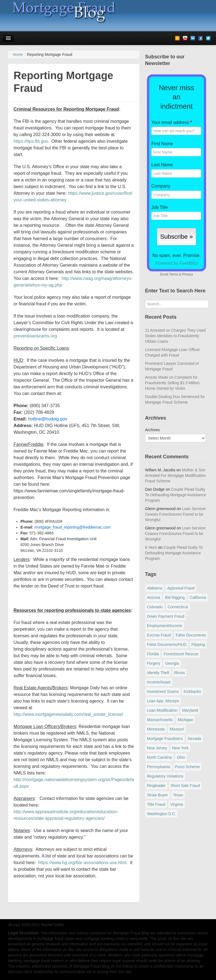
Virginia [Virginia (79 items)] (177, 804)
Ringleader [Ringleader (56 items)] (156, 786)
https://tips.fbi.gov (31, 141)
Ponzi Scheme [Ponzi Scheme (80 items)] (187, 767)
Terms (173, 274)
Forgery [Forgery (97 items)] (154, 663)
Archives (152, 430)
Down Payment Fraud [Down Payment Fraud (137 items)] (166, 616)
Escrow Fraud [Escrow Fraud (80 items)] (159, 635)
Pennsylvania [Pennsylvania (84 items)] (158, 767)
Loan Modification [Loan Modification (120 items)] (162, 710)
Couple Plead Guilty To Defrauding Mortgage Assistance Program (176, 495)
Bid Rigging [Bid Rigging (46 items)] (175, 597)
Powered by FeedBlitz (177, 263)
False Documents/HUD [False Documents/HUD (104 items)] (167, 644)
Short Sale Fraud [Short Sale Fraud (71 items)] (185, 786)
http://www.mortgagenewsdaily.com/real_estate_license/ (68, 714)
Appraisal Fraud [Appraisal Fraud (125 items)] (181, 588)
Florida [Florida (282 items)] (153, 654)
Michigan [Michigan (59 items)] (185, 720)
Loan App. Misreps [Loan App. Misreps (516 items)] (163, 701)
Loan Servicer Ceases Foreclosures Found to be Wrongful (175, 514)
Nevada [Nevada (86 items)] (194, 739)
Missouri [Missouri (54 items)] (177, 729)
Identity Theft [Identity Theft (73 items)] (158, 673)
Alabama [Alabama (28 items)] (155, 588)
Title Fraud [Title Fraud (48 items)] (156, 804)
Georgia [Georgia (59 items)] (172, 663)
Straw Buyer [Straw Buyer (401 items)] (157, 795)
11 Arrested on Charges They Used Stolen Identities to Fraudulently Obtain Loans (175, 336)
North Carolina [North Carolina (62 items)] (159, 757)
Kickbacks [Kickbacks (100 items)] (192, 692)
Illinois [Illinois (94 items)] (180, 673)
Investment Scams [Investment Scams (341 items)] (163, 692)
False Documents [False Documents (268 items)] (191, 635)
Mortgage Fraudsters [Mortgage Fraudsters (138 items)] (165, 739)
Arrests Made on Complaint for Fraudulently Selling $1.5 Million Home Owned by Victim (172, 383)
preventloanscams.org (35, 336)
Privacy (187, 274)
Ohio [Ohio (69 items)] (181, 757)
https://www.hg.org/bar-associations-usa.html (82, 863)
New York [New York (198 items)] (180, 748)
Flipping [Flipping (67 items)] (198, 644)
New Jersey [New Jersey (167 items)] (157, 748)
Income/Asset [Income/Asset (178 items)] (159, 682)
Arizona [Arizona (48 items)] (153, 597)
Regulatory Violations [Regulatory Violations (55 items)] (165, 776)
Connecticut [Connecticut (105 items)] (178, 607)
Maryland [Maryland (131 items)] (190, 710)
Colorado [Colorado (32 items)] (155, 607)
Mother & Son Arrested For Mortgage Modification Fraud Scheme (175, 475)
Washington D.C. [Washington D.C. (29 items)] (161, 814)
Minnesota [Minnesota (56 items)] (156, 729)
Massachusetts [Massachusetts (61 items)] (160, 720)
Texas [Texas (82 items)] (178, 795)
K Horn (151, 547)
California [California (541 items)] (198, 597)
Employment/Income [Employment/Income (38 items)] (165, 626)
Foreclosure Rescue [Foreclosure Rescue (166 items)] (181, 654)
